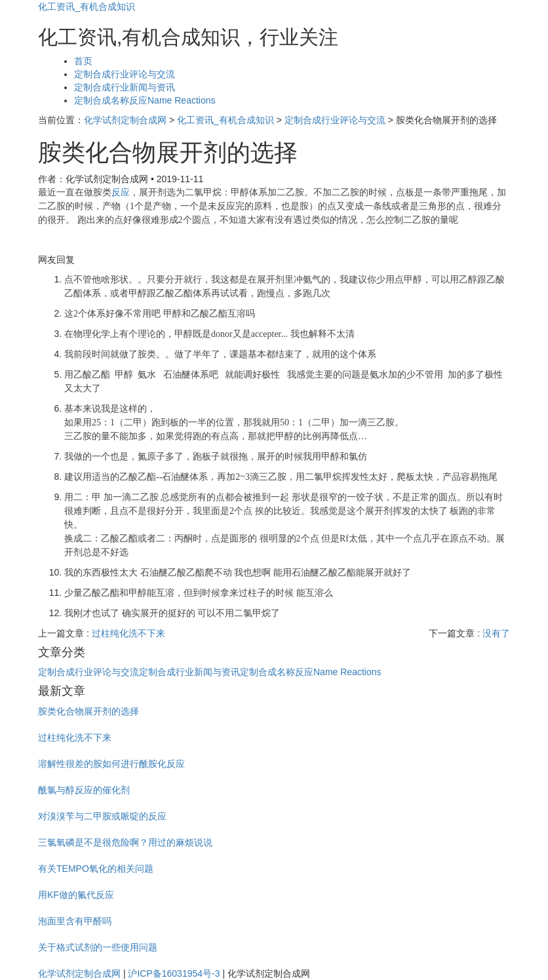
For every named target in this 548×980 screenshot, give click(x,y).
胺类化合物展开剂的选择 (88, 711)
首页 (83, 61)
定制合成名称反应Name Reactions (145, 100)
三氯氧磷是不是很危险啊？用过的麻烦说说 (125, 842)
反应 (121, 192)
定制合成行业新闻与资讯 (125, 87)
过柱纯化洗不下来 (128, 633)
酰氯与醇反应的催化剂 (84, 790)
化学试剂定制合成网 (125, 120)
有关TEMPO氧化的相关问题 (96, 869)
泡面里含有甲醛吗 (75, 921)
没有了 (496, 633)
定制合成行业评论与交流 (125, 74)
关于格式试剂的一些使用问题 (98, 947)
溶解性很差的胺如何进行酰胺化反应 (111, 764)
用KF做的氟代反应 (76, 895)
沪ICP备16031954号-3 (174, 973)
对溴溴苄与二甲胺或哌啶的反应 (102, 816)
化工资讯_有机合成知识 (87, 7)
